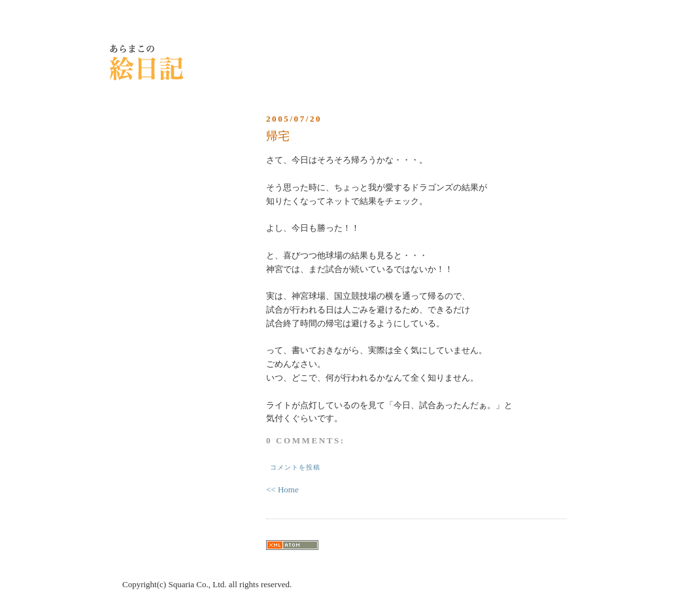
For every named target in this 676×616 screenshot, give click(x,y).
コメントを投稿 (295, 467)
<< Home (282, 489)
